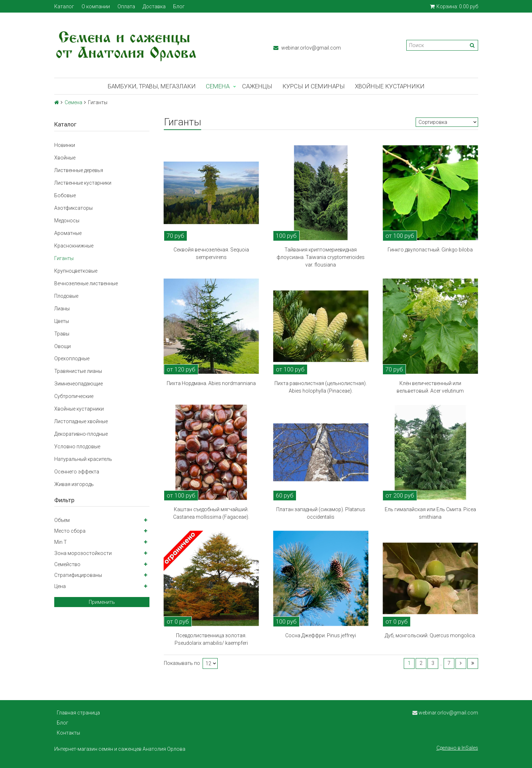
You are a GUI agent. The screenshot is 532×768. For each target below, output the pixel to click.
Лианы (62, 309)
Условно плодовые (77, 447)
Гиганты (64, 258)
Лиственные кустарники (83, 183)
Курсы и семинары (314, 86)
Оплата (126, 6)
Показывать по (182, 663)
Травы (62, 334)
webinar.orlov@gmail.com (307, 48)
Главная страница (78, 713)
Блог (179, 6)
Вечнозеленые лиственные (86, 283)
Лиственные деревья (79, 170)
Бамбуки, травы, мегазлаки (152, 86)
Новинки (65, 145)
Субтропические (74, 396)
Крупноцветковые (76, 271)
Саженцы (257, 86)
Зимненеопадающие (78, 384)
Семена (218, 86)
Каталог (64, 6)
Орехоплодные (72, 358)
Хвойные (65, 158)
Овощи (63, 346)
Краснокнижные (74, 246)
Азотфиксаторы (73, 208)
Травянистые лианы (78, 371)
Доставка (154, 6)
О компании (96, 6)
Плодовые (66, 296)
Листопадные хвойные (81, 421)
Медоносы (67, 221)
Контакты (68, 733)
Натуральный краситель (83, 459)
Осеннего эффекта (77, 472)
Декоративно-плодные (81, 434)
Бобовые (65, 195)
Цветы (62, 321)
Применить (102, 602)
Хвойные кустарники (390, 86)
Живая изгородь (74, 484)
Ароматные (68, 233)
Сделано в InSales (457, 748)
